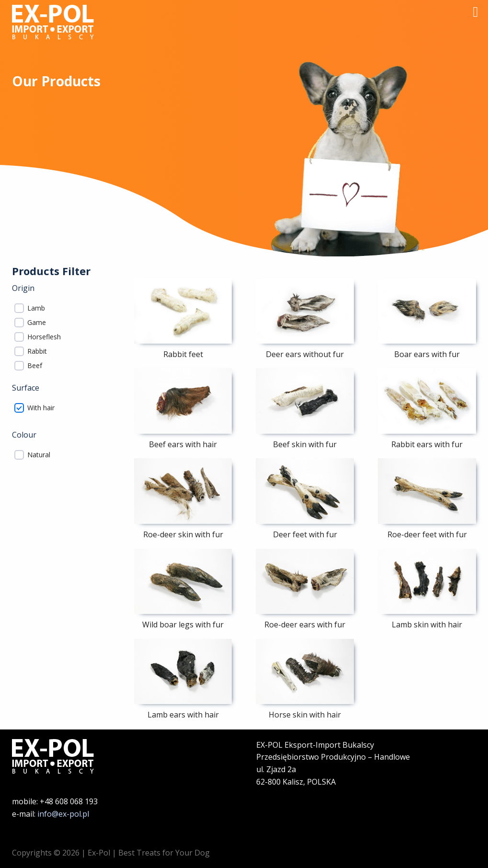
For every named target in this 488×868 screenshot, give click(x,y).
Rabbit (37, 351)
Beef (35, 366)
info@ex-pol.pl (63, 814)
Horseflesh (44, 337)
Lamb (36, 308)
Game (37, 323)
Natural (39, 455)
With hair (41, 408)
